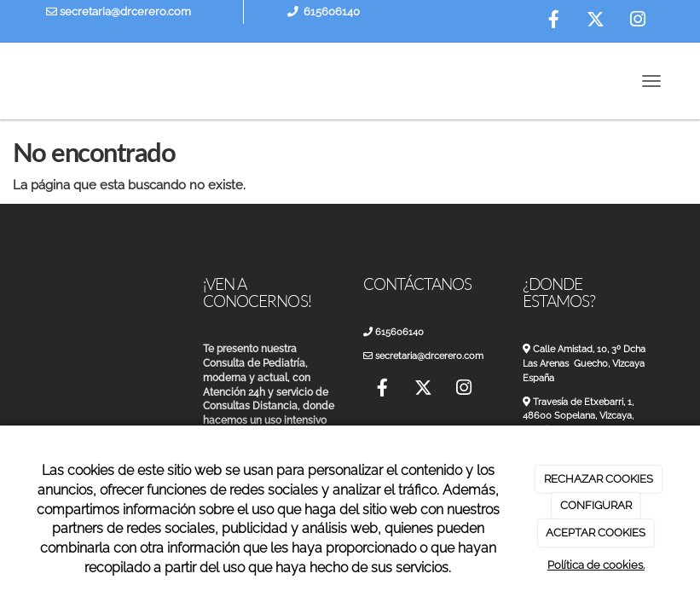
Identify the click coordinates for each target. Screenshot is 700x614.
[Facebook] (554, 21)
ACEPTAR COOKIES (596, 533)
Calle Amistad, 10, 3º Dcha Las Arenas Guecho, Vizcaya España (590, 363)
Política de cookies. (596, 565)
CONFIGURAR (596, 505)
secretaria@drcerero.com (119, 12)
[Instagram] (638, 21)
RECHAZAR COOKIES (599, 479)
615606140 (332, 12)
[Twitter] (596, 21)
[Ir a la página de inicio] (14, 81)
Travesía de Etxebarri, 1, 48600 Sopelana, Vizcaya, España (584, 416)
